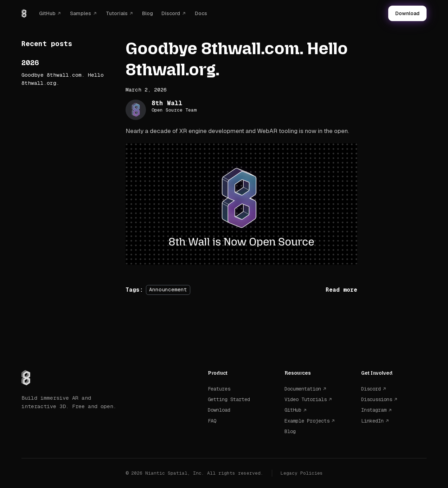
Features (219, 389)
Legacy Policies (302, 473)
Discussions (377, 399)
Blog (148, 13)
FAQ (212, 421)
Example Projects (307, 421)
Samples (81, 13)
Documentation (303, 389)
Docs (201, 13)
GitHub (47, 13)
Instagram (374, 410)
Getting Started (229, 399)
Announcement (168, 290)
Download (407, 13)
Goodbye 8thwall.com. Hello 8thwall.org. (63, 79)
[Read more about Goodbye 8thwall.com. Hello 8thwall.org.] (341, 290)
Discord (171, 13)
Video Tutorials (306, 399)
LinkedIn (372, 421)
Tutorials (117, 13)
